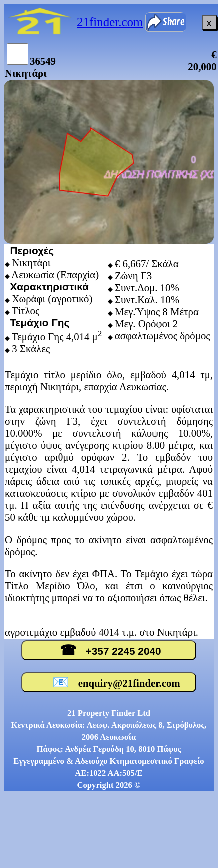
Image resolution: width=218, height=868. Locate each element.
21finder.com (110, 22)
